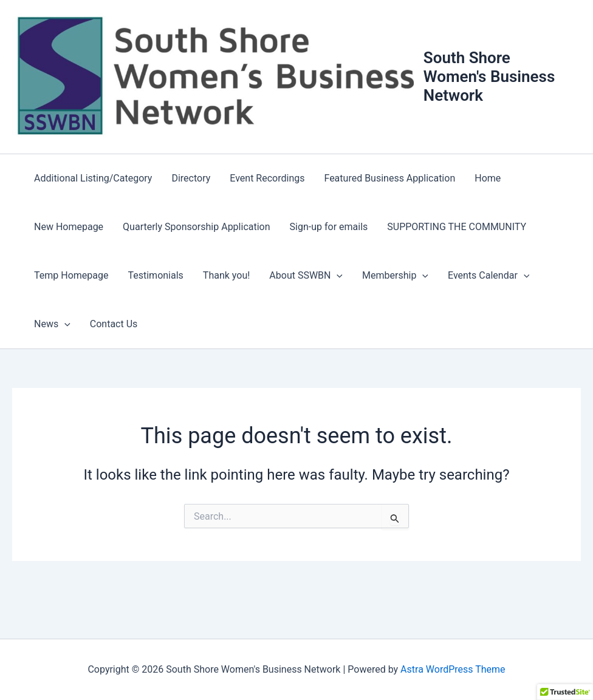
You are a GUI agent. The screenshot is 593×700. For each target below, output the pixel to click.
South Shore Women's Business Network (489, 76)
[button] (337, 276)
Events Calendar (488, 276)
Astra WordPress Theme (453, 669)
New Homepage (69, 227)
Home (488, 178)
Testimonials (155, 275)
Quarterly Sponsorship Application (196, 227)
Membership (395, 276)
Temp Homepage (71, 275)
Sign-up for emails (329, 227)
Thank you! (227, 275)
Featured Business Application (389, 178)
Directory (191, 178)
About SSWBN (306, 276)
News (52, 324)
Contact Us (114, 324)
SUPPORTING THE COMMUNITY (457, 227)
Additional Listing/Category (93, 178)
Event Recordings (267, 178)
